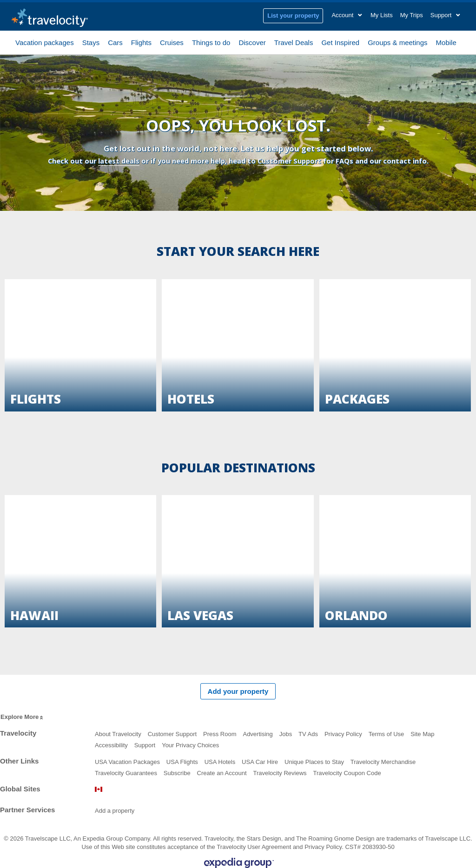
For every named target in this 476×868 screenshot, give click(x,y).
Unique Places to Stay (314, 762)
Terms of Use (387, 734)
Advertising (258, 734)
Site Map (422, 734)
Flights (141, 42)
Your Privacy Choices (190, 745)
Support (145, 745)
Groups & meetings (397, 42)
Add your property (238, 691)
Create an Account (222, 773)
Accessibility (111, 745)
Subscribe (177, 773)
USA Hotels (220, 762)
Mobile (446, 42)
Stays (91, 42)
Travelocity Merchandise (383, 762)
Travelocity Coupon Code (347, 773)
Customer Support (289, 161)
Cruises (172, 42)
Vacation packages (45, 42)
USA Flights (182, 762)
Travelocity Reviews (280, 773)
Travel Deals (294, 42)
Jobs (286, 734)
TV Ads (308, 734)
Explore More (23, 717)
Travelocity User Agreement (254, 847)
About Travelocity (118, 734)
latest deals (119, 161)
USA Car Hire (260, 762)
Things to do (211, 42)
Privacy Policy (343, 734)
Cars (115, 42)
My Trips (412, 15)
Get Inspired (340, 42)
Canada (99, 789)
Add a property (115, 811)
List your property (293, 16)
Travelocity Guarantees (126, 773)
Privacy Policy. (324, 847)
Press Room (220, 734)
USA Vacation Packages (127, 762)
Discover (252, 42)
